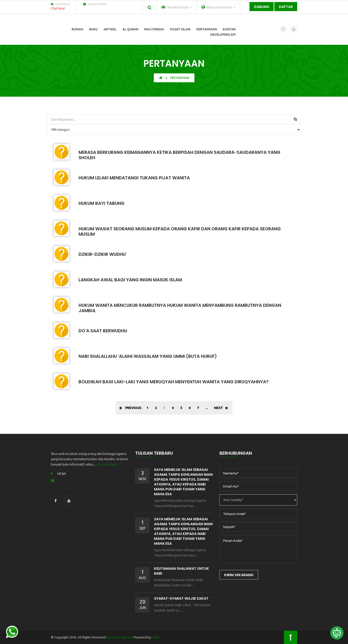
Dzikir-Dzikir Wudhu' (103, 254)
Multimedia (154, 29)
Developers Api (223, 35)
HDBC (156, 637)
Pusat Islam (180, 29)
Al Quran (130, 29)
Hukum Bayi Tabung (102, 203)
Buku (93, 29)
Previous (130, 408)
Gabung (262, 7)
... (207, 408)
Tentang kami (108, 464)
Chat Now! (58, 8)
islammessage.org (120, 637)
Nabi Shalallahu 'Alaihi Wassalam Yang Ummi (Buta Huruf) (148, 356)
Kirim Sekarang (239, 575)
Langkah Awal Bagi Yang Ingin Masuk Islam (130, 280)
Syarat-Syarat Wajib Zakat (181, 598)
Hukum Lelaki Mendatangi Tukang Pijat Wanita (134, 178)
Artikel (110, 29)
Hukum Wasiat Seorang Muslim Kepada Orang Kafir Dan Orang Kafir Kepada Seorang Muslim (180, 231)
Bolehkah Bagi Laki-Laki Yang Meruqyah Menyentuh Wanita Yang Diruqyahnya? (174, 382)
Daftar (286, 7)
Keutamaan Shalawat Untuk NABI (182, 571)
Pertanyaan (207, 29)
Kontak (229, 29)
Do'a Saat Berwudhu (103, 331)
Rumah (77, 29)
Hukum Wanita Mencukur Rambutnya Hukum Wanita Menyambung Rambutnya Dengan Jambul (180, 308)
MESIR (58, 474)
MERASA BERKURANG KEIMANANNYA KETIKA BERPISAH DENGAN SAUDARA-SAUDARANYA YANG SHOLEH (179, 155)
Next (221, 408)
